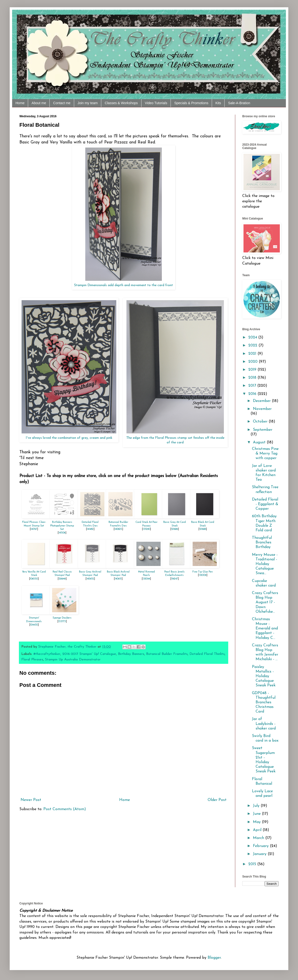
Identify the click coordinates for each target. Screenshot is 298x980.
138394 (146, 579)
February (261, 846)
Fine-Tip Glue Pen (203, 572)
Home (20, 103)
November (262, 409)
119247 (175, 579)
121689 (175, 529)
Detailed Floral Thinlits (207, 654)
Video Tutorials (156, 103)
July (257, 806)
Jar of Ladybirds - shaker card (264, 724)
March (259, 838)
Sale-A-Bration (239, 103)
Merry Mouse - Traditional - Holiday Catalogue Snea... (265, 564)
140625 (118, 529)
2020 (254, 362)
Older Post (217, 800)
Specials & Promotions (191, 103)
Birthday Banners (131, 654)
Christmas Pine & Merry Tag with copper (265, 454)
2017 (253, 386)
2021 (253, 354)
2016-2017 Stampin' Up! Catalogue (89, 654)
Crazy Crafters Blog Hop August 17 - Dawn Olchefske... (265, 602)
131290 (146, 529)
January (260, 854)
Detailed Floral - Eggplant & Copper (265, 504)
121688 (203, 529)
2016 (253, 394)
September (263, 430)
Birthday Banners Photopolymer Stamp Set (62, 526)
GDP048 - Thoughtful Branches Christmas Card (264, 702)
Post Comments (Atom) (65, 809)
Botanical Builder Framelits (167, 654)
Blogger (214, 958)
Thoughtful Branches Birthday (262, 542)
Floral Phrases (32, 660)
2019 (253, 370)
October (261, 422)
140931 (118, 579)
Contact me (62, 103)
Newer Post (31, 800)
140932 (90, 579)
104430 (34, 625)
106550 (34, 579)
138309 (203, 575)
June (257, 814)
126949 (62, 579)
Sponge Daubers (62, 618)
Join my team (88, 103)
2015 (253, 864)
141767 (34, 529)
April (258, 830)
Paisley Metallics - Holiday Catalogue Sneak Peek (264, 676)
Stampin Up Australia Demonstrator (73, 660)
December (262, 401)
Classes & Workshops (121, 103)
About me (39, 103)
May (257, 822)
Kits (218, 103)
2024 (253, 337)
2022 (253, 345)
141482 (90, 529)
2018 (253, 378)
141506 (62, 533)
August (260, 442)
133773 (62, 622)
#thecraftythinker (47, 654)
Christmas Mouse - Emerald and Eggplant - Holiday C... (265, 629)
